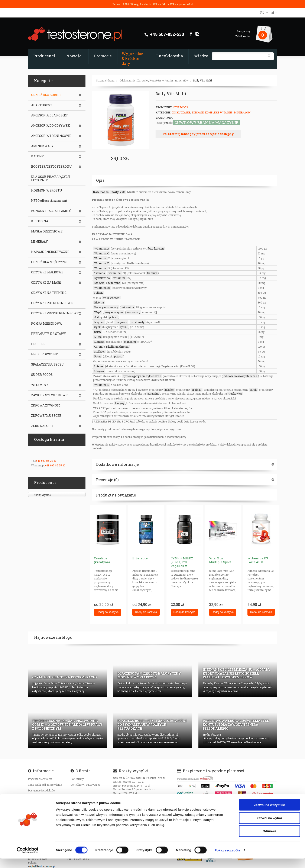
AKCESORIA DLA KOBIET (50, 115)
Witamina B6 (102, 288)
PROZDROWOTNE (44, 354)
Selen (98, 332)
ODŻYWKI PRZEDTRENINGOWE (55, 313)
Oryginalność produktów (43, 802)
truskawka (235, 393)
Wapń (98, 312)
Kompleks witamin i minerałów (169, 80)
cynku (124, 327)
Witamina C (102, 253)
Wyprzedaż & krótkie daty (132, 58)
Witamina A (102, 248)
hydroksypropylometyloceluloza (142, 376)
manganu (130, 342)
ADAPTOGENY (42, 105)
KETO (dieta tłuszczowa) (49, 201)
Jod (96, 317)
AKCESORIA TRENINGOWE (51, 136)
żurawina (153, 393)
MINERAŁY (40, 242)
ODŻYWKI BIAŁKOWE (47, 272)
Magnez (99, 322)
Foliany (99, 293)
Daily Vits (118, 192)
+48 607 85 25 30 (46, 461)
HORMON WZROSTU (47, 190)
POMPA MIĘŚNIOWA (46, 324)
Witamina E (102, 263)
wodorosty (134, 312)
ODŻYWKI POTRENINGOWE (52, 303)
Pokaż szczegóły (227, 860)
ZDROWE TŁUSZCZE (46, 416)
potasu (113, 317)
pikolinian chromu (117, 347)
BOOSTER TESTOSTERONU (51, 167)
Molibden (100, 351)
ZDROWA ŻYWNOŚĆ (46, 405)
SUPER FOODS (42, 375)
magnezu (121, 322)
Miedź (98, 337)
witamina (115, 273)
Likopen (99, 371)
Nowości (75, 56)
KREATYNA (40, 221)
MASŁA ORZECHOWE (47, 231)
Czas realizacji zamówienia (45, 785)
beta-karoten (156, 248)
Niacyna (99, 283)
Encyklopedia (170, 56)
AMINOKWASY (42, 146)
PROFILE (38, 344)
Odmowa (269, 840)
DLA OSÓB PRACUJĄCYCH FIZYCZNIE (51, 179)
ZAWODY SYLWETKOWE (49, 395)
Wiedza (201, 56)
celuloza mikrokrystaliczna (240, 376)
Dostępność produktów (42, 790)
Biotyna (99, 302)
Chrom (98, 347)
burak (253, 390)
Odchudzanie (127, 80)
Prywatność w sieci (40, 779)
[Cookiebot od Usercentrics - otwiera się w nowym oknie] (28, 860)
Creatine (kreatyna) (102, 560)
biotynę (120, 403)
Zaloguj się (243, 31)
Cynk (97, 327)
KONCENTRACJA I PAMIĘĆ (51, 211)
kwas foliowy (111, 298)
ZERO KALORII (42, 426)
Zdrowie (142, 80)
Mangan (99, 342)
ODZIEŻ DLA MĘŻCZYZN (49, 262)
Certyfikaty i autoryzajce (85, 785)
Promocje (103, 56)
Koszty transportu (39, 796)
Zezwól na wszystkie (269, 814)
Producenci (44, 56)
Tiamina (100, 273)
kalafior (169, 390)
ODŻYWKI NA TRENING (49, 293)
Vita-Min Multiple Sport (220, 560)
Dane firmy (77, 779)
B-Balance (140, 558)
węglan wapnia (114, 312)
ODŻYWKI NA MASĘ (46, 283)
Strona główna (105, 80)
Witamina (100, 258)
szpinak (197, 390)
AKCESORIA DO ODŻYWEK (51, 126)
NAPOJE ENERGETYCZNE (50, 252)
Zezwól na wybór (269, 827)
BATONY (38, 156)
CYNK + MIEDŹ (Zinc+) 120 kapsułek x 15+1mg (182, 564)
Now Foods (180, 107)
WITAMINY (40, 385)
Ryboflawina (102, 278)
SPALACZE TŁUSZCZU (48, 364)
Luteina (99, 366)
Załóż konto (243, 36)
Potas (98, 356)
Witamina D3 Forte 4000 (258, 560)
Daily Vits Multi (202, 80)
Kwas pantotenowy (106, 307)
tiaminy (152, 273)
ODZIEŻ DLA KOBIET (46, 95)
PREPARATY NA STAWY (49, 334)
